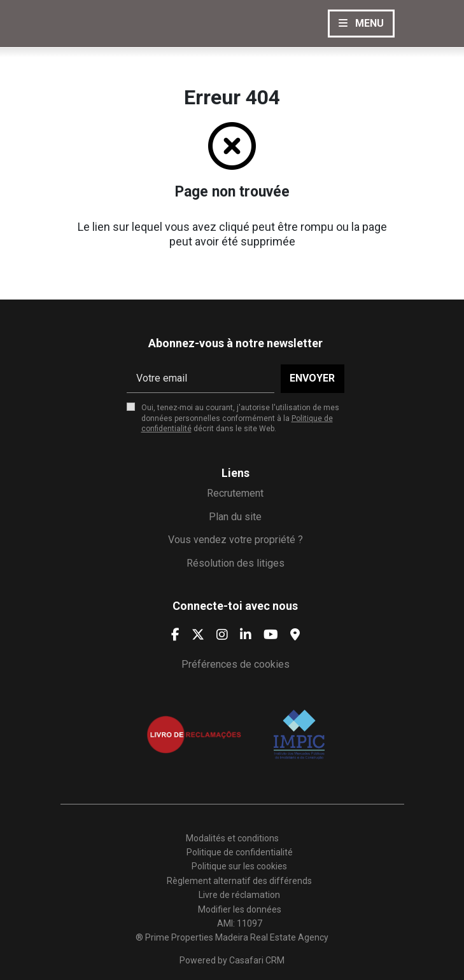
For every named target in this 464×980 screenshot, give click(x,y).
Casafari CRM (257, 960)
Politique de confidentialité (240, 852)
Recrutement (235, 493)
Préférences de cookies (236, 664)
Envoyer (312, 378)
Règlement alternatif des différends (239, 881)
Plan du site (235, 517)
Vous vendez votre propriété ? (236, 540)
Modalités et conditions (232, 838)
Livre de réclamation (239, 895)
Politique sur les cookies (239, 866)
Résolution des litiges (236, 563)
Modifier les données (240, 909)
